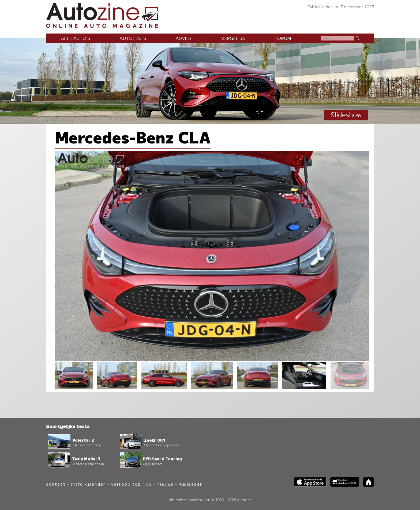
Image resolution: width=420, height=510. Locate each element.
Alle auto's (76, 38)
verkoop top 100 (132, 484)
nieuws (166, 484)
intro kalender (88, 484)
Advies (184, 38)
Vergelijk (233, 38)
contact (56, 484)
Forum (283, 38)
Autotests (133, 38)
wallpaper (191, 484)
